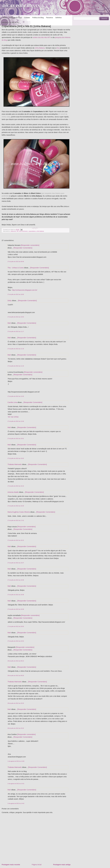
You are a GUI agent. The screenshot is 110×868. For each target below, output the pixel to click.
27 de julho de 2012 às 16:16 (16, 486)
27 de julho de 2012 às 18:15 (16, 540)
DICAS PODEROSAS (21, 6)
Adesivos (13, 231)
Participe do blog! (15, 18)
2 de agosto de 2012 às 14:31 (16, 784)
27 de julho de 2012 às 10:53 (16, 317)
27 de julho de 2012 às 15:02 (16, 458)
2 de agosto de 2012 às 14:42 (16, 803)
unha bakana (40, 231)
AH (18, 231)
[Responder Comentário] (23, 248)
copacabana (32, 231)
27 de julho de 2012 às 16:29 (16, 506)
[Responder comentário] (30, 245)
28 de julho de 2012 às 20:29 (16, 703)
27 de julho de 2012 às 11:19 (16, 366)
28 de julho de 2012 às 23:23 (16, 728)
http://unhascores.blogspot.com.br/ (25, 290)
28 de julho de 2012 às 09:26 (16, 676)
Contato (27, 18)
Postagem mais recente (11, 865)
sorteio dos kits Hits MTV (42, 37)
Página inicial (37, 865)
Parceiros (49, 18)
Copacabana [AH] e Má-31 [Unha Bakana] (26, 26)
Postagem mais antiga (62, 865)
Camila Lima (12, 402)
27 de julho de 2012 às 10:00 (16, 294)
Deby (10, 300)
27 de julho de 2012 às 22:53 (16, 641)
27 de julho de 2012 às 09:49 (16, 262)
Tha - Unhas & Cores (16, 268)
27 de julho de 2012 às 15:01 (16, 439)
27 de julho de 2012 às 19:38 (16, 580)
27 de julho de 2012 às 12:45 (16, 396)
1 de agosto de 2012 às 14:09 (16, 761)
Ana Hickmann (23, 231)
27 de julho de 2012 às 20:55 (16, 626)
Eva (58, 48)
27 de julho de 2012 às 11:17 (16, 331)
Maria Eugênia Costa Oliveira (19, 512)
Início (5, 18)
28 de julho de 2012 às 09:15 (16, 661)
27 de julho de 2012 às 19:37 (16, 563)
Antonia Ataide (13, 492)
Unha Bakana (40, 48)
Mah (9, 323)
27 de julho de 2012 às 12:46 (16, 421)
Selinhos (58, 18)
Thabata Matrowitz (15, 464)
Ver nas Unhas (13, 417)
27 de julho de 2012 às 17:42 (16, 520)
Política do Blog (38, 18)
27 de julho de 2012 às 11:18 (16, 349)
